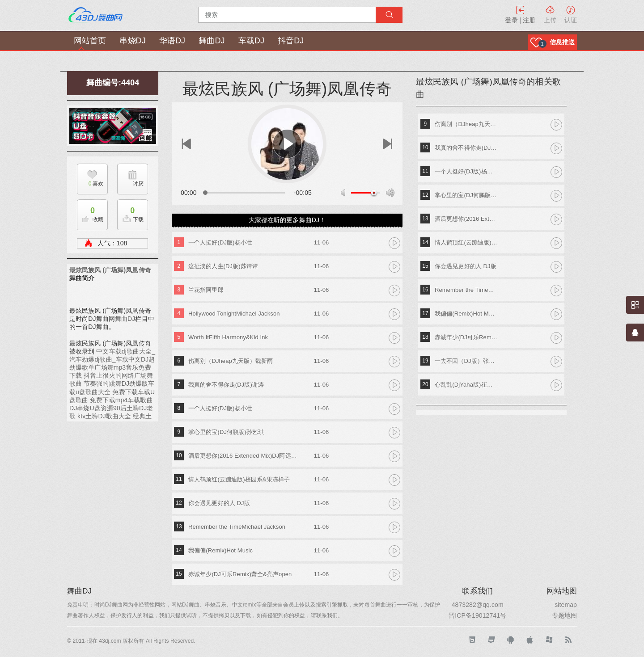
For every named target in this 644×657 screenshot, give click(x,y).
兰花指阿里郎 (206, 290)
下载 (131, 212)
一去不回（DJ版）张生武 (466, 361)
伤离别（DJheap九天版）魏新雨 (231, 361)
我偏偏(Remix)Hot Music (220, 550)
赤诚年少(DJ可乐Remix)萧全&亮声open (240, 574)
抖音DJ (291, 41)
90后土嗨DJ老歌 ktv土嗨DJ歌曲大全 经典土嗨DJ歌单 (111, 416)
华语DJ (172, 41)
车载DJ (251, 41)
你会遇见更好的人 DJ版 (219, 503)
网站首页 (90, 41)
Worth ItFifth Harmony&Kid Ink (228, 337)
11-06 (322, 242)
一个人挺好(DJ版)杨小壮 (220, 242)
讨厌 (138, 184)
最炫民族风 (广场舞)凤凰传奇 (110, 270)
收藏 (90, 212)
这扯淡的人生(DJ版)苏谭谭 (223, 266)
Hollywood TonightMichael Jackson (234, 314)
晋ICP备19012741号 (477, 615)
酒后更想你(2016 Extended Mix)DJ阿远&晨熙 (244, 456)
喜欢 (90, 184)
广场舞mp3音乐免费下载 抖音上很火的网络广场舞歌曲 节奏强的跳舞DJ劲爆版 (111, 375)
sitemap (566, 605)
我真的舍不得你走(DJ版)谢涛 (226, 385)
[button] (552, 42)
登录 (511, 20)
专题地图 (564, 615)
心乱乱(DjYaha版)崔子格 (466, 385)
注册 (529, 20)
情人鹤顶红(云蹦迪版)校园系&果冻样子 (239, 479)
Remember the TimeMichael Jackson (237, 527)
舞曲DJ (212, 41)
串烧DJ (132, 41)
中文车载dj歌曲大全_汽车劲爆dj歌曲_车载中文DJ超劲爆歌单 (112, 359)
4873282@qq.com (478, 605)
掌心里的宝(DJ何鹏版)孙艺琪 (226, 432)
